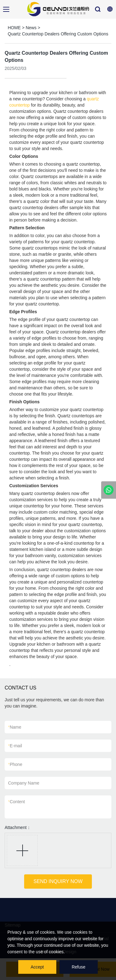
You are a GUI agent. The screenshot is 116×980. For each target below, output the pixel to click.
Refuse (79, 967)
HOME (14, 28)
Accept (37, 967)
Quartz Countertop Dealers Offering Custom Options (58, 34)
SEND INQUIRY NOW (58, 881)
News (31, 28)
